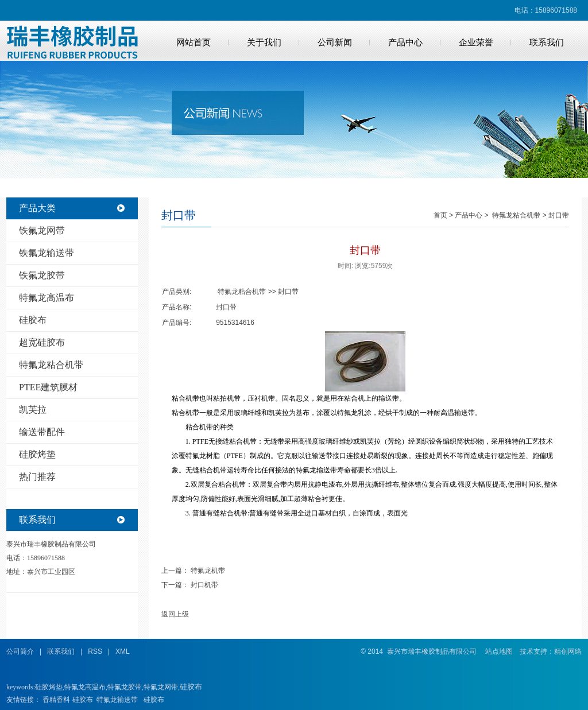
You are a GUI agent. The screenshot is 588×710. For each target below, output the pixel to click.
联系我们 (547, 42)
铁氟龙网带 (42, 230)
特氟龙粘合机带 (51, 365)
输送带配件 (42, 432)
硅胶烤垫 (37, 454)
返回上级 (175, 614)
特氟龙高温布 (47, 298)
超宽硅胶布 (42, 342)
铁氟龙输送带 (47, 253)
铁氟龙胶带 (42, 275)
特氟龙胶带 (125, 687)
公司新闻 (335, 42)
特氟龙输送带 (117, 700)
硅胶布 (33, 320)
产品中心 (405, 42)
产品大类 (37, 208)
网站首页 (194, 42)
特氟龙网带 (161, 687)
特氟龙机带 (208, 571)
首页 (440, 215)
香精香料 (56, 700)
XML (123, 651)
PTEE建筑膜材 (48, 387)
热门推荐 (37, 477)
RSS (95, 651)
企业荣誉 (476, 42)
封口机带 (204, 585)
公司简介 (20, 651)
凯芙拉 (33, 410)
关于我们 (264, 42)
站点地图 (499, 651)
